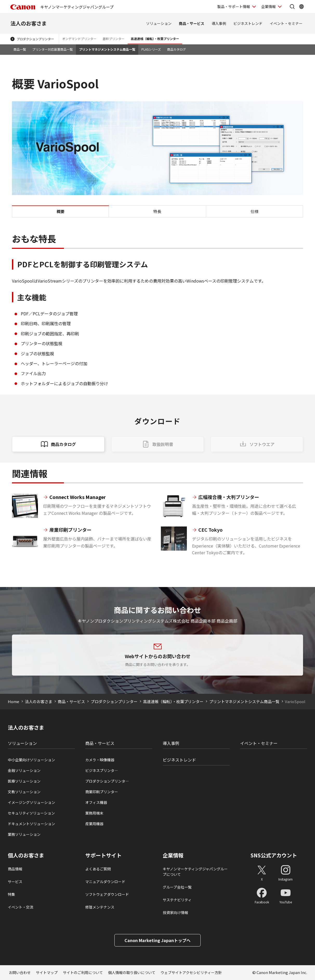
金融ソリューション (24, 770)
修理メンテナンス (100, 907)
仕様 (254, 211)
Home (14, 701)
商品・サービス (192, 23)
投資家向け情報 (175, 912)
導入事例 (219, 23)
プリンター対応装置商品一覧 (52, 49)
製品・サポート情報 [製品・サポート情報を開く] (234, 6)
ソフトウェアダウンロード (107, 894)
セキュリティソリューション (31, 813)
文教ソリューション (24, 792)
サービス (15, 882)
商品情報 (15, 869)
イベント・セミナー (286, 23)
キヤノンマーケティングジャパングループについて (195, 872)
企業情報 (173, 855)
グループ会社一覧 (177, 887)
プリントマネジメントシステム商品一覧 (107, 49)
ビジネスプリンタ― (102, 770)
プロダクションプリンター (35, 39)
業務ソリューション (24, 834)
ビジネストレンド (248, 23)
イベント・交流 (21, 907)
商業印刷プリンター (102, 792)
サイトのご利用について (83, 972)
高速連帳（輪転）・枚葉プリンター (155, 39)
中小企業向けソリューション (31, 760)
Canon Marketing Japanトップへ (157, 940)
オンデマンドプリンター (79, 39)
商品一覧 (20, 49)
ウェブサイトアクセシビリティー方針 (191, 972)
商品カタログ (176, 49)
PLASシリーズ (151, 49)
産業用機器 (94, 824)
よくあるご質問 (98, 869)
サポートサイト (103, 855)
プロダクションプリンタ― (107, 781)
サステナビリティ (177, 900)
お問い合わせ (20, 972)
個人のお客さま (26, 855)
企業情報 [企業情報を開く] (268, 6)
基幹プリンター (114, 39)
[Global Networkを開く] (301, 6)
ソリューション (159, 23)
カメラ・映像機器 (100, 760)
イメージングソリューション (31, 802)
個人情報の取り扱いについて (132, 972)
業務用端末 (94, 813)
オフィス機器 (96, 802)
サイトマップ (47, 972)
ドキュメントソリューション (31, 824)
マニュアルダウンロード (105, 882)
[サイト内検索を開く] (292, 6)
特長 (157, 211)
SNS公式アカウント (274, 855)
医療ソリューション (24, 781)
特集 (11, 894)
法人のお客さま (29, 23)
